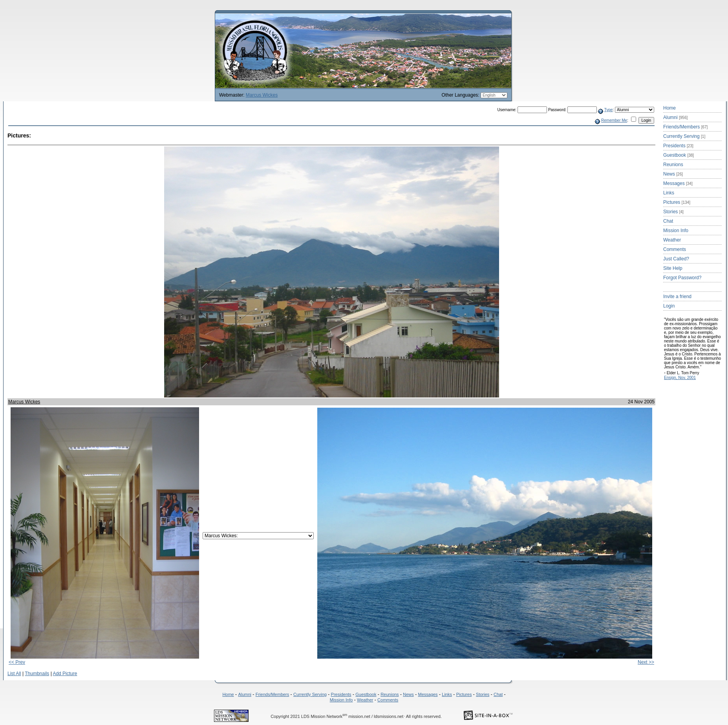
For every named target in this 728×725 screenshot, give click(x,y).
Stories (673, 212)
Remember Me (614, 120)
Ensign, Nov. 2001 (680, 378)
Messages (678, 183)
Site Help (673, 268)
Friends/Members (685, 127)
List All (14, 674)
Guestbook (679, 155)
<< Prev (17, 662)
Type (609, 110)
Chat (668, 221)
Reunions (673, 165)
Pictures (677, 202)
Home (669, 108)
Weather (672, 240)
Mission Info (676, 231)
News (673, 174)
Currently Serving (684, 136)
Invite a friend (677, 297)
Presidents (678, 146)
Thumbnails (37, 674)
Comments (675, 249)
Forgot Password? (682, 278)
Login (669, 306)
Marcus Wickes (262, 95)
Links (669, 193)
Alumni (675, 117)
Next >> (646, 662)
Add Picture (65, 674)
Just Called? (676, 259)
